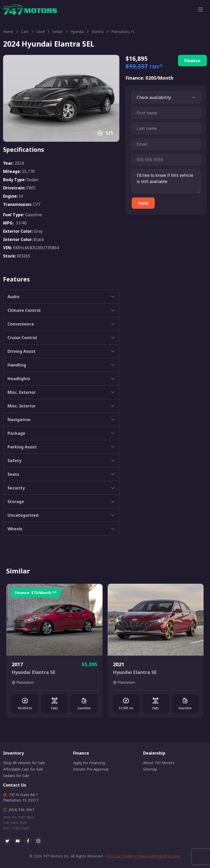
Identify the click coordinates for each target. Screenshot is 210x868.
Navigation (19, 420)
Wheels (15, 529)
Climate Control (24, 310)
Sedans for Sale (16, 776)
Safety (14, 461)
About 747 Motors (159, 763)
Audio (13, 297)
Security (16, 488)
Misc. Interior (22, 406)
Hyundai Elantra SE (34, 672)
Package (16, 433)
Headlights (19, 379)
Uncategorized (23, 515)
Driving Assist (22, 351)
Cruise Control (22, 338)
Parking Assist (22, 447)
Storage (16, 502)
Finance (192, 61)
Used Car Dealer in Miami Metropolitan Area (143, 856)
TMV (156, 67)
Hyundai (77, 32)
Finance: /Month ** (36, 593)
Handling (17, 365)
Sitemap (150, 769)
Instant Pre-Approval (91, 769)
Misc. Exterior (22, 392)
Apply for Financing (89, 763)
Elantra (98, 32)
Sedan (58, 32)
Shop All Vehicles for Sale (24, 763)
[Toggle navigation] (200, 10)
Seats (13, 474)
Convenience (21, 324)
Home (8, 32)
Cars (25, 32)
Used (41, 32)
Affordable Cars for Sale (23, 769)
